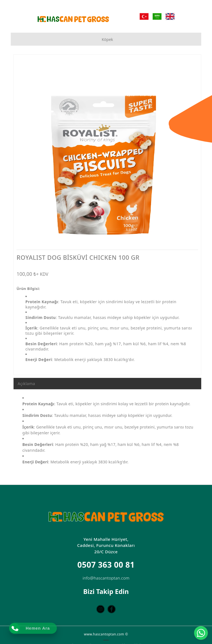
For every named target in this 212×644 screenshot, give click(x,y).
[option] (107, 153)
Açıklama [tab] (26, 384)
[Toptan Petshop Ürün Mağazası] (160, 95)
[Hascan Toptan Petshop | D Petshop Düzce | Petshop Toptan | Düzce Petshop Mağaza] (73, 19)
